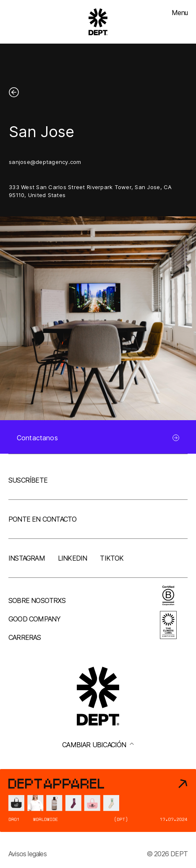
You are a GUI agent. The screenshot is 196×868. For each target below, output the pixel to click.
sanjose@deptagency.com (45, 162)
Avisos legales (27, 854)
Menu (180, 13)
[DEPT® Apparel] (98, 800)
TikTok (112, 558)
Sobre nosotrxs (37, 600)
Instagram (27, 558)
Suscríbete (28, 480)
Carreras (25, 637)
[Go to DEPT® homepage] (98, 22)
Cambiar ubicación (98, 745)
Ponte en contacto (42, 519)
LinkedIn (73, 558)
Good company (34, 619)
